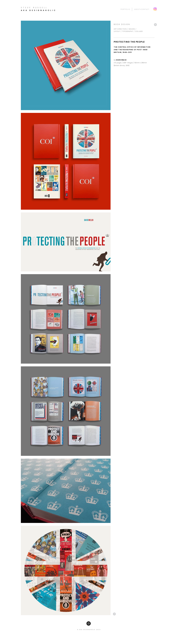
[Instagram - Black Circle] (89, 623)
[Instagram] (155, 9)
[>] (155, 25)
